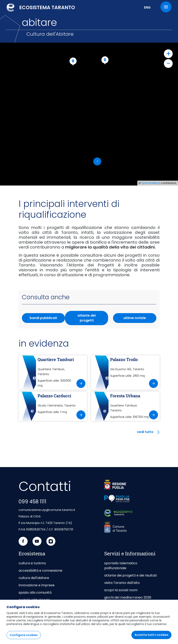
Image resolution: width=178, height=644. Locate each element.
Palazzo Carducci (54, 396)
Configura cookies (24, 635)
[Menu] (166, 7)
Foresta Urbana (125, 396)
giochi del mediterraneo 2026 (128, 597)
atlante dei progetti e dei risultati (130, 575)
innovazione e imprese (37, 585)
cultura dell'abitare (34, 578)
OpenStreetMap (151, 183)
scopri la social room (121, 590)
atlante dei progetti (87, 318)
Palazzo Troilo (124, 359)
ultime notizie (135, 318)
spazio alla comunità (35, 593)
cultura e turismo (32, 563)
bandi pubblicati (43, 318)
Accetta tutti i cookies (151, 635)
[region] (89, 622)
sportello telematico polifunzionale (121, 566)
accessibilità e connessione (40, 571)
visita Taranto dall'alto (122, 583)
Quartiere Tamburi (56, 359)
